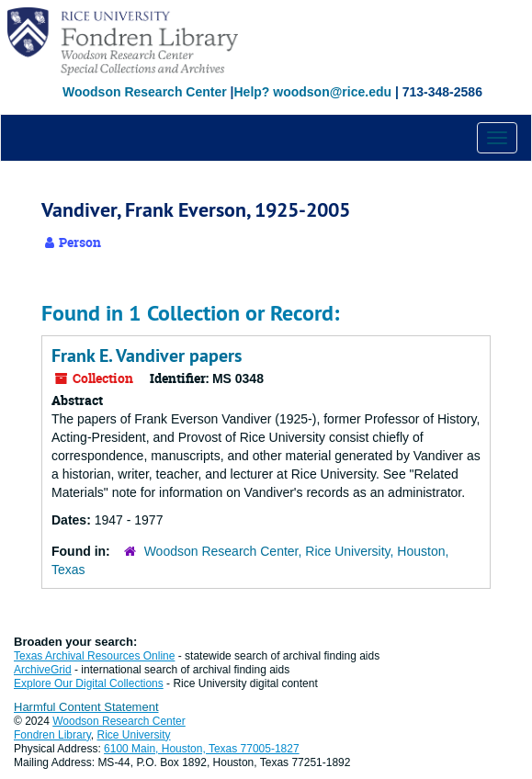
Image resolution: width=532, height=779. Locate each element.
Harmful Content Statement (86, 707)
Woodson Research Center (145, 92)
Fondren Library (52, 735)
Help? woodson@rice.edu (312, 92)
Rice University (134, 735)
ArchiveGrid (43, 670)
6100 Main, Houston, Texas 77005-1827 (202, 749)
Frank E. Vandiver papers (147, 356)
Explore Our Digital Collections (89, 683)
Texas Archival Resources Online (94, 656)
